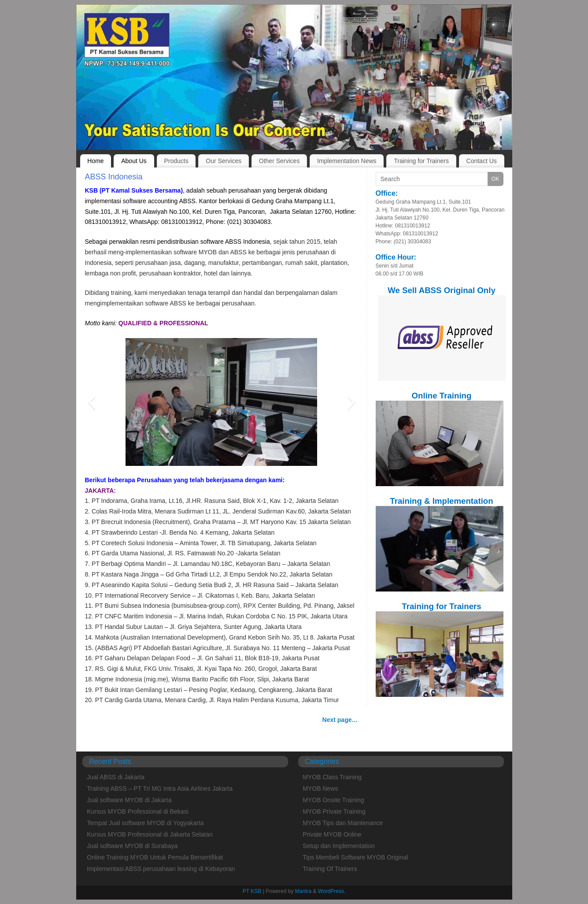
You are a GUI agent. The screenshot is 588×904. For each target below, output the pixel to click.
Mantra (303, 891)
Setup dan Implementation (338, 846)
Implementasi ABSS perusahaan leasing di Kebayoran (161, 869)
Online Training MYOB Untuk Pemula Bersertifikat (155, 857)
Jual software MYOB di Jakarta (129, 800)
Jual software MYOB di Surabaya (132, 846)
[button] (91, 402)
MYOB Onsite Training (333, 800)
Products (176, 161)
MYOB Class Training (332, 777)
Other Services (279, 161)
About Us (134, 161)
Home (95, 161)
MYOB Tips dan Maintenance (343, 823)
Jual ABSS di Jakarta (116, 777)
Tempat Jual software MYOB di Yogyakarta (145, 823)
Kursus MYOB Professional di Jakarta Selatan (150, 834)
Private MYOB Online (332, 834)
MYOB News (320, 789)
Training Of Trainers (330, 869)
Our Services (224, 161)
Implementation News (347, 161)
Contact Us (482, 161)
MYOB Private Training (334, 811)
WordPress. (332, 891)
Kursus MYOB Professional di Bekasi (137, 811)
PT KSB (252, 891)
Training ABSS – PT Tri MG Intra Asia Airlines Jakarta (160, 789)
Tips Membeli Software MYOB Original (355, 857)
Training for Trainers (421, 161)
